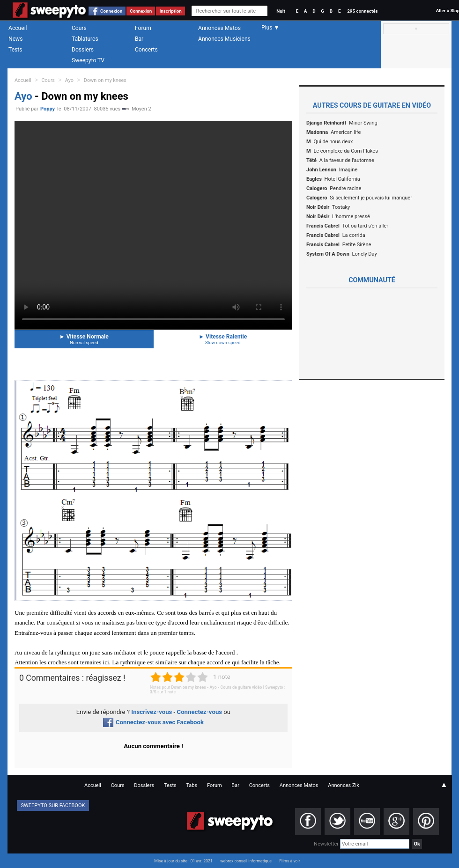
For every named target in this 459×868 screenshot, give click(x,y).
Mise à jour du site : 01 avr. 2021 (183, 861)
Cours (79, 28)
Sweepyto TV (88, 60)
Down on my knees (105, 80)
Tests (15, 50)
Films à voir (289, 861)
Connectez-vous (200, 712)
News (15, 39)
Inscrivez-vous (152, 712)
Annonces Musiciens (224, 39)
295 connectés (362, 11)
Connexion (111, 11)
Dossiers (83, 50)
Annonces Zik (344, 785)
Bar (139, 39)
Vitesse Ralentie (223, 339)
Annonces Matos (219, 28)
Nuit (281, 11)
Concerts (146, 50)
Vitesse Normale (84, 339)
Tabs (192, 785)
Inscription (170, 11)
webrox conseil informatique (246, 861)
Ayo (69, 80)
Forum (143, 28)
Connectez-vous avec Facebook (153, 722)
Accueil (18, 28)
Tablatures (85, 39)
